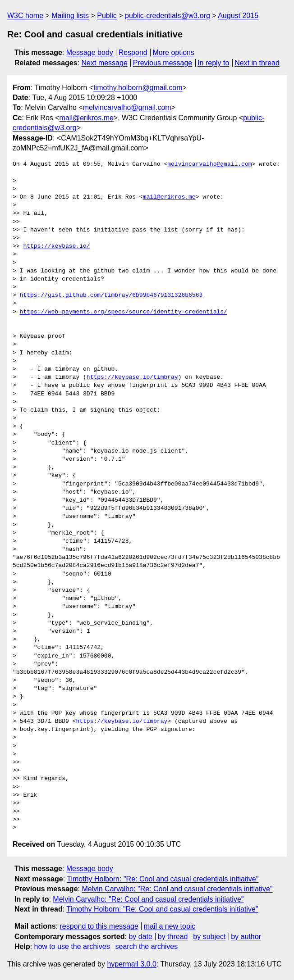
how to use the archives (72, 946)
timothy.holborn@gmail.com (138, 88)
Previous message (163, 63)
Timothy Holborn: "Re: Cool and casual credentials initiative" (163, 879)
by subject (209, 937)
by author (246, 937)
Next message (105, 63)
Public (107, 16)
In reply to (213, 63)
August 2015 (238, 16)
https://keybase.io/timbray (132, 377)
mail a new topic (170, 926)
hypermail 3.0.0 (131, 964)
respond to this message (99, 926)
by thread (173, 937)
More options (174, 52)
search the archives (147, 946)
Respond (133, 52)
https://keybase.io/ (56, 246)
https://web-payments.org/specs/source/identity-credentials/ (124, 312)
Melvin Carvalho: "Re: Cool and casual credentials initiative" (177, 889)
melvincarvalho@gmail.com (127, 107)
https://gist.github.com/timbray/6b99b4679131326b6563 (111, 295)
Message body (90, 52)
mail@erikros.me (87, 118)
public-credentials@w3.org (168, 16)
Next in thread (257, 63)
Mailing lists (70, 16)
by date (140, 937)
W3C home (25, 16)
